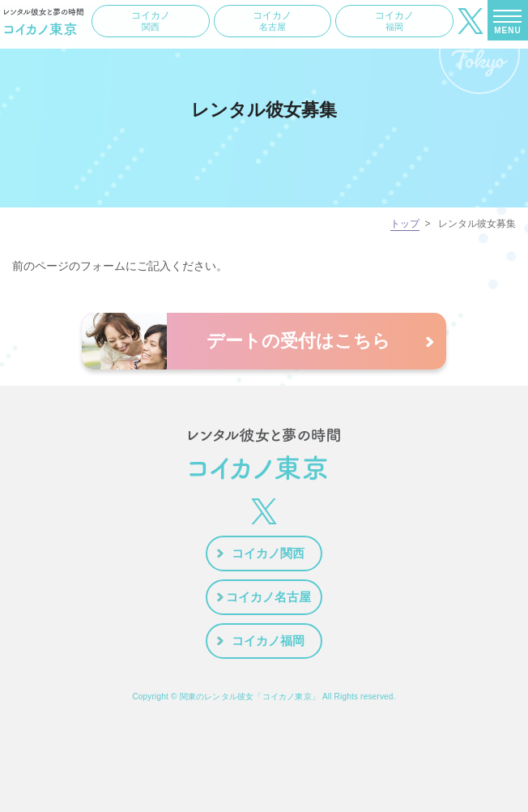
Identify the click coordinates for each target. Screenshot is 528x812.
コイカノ (151, 21)
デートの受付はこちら (298, 341)
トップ (405, 224)
